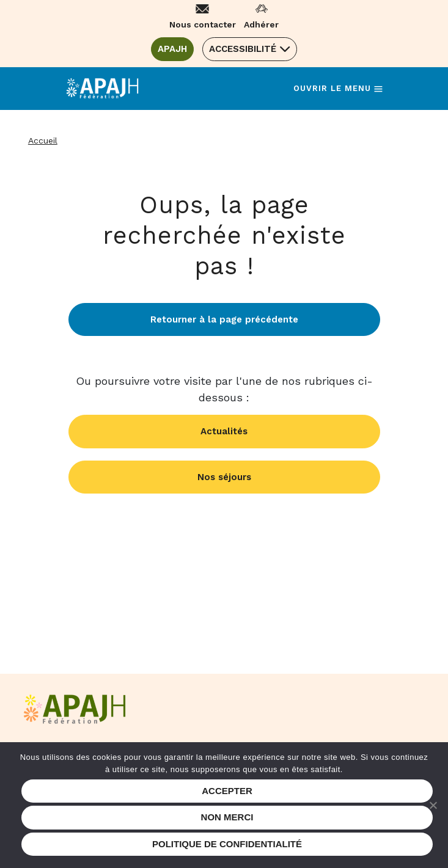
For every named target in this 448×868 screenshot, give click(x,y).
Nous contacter (203, 24)
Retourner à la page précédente (224, 319)
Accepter (227, 791)
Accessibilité (243, 49)
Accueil (43, 140)
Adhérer (261, 24)
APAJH (176, 48)
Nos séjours (224, 477)
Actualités (224, 431)
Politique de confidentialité (227, 844)
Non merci (227, 817)
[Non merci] (433, 805)
